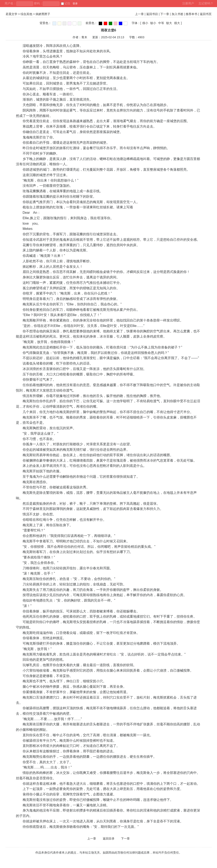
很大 (177, 23)
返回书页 (206, 14)
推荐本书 (191, 14)
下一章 (165, 14)
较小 (153, 23)
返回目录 (109, 839)
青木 (84, 37)
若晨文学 (12, 14)
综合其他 (26, 14)
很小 (145, 23)
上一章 (139, 14)
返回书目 (152, 14)
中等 (161, 23)
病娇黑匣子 (43, 14)
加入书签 (177, 14)
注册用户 (188, 3)
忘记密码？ (206, 3)
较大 (169, 23)
